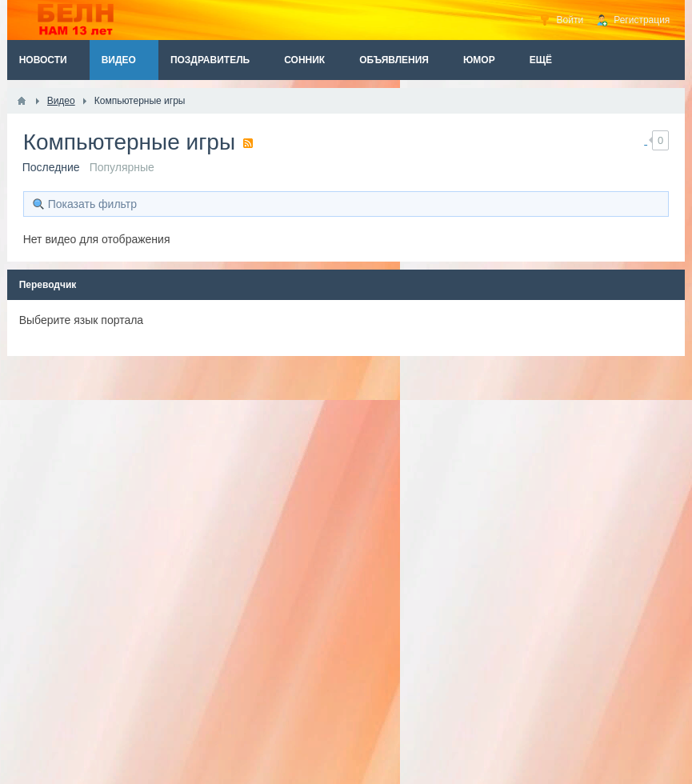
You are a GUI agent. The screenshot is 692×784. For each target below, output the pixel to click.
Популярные (122, 167)
